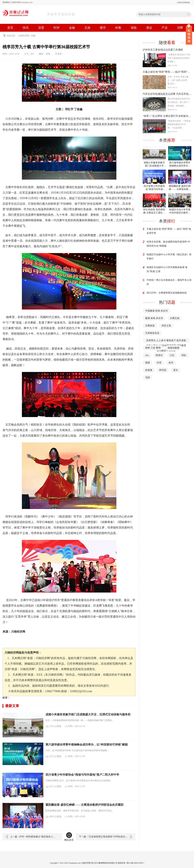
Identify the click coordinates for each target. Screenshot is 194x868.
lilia (147, 355)
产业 (165, 28)
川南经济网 (23, 36)
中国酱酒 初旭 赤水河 (156, 311)
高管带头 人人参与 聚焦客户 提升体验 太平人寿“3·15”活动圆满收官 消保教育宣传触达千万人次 (166, 345)
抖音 (159, 363)
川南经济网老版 (183, 3)
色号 (171, 363)
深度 (41, 28)
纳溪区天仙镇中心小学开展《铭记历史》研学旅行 (169, 257)
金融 (72, 28)
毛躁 (148, 377)
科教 (118, 28)
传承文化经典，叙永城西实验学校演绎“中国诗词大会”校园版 (168, 244)
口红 (172, 355)
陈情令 (159, 355)
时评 (57, 28)
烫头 (176, 370)
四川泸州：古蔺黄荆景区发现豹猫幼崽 (167, 293)
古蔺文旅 (175, 318)
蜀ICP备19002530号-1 (135, 863)
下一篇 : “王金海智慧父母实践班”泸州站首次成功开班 (107, 837)
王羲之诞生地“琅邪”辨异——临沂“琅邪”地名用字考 (169, 231)
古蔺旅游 (150, 326)
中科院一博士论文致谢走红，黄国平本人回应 (169, 282)
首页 (10, 28)
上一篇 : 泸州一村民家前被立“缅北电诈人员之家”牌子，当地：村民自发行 (34, 837)
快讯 (26, 28)
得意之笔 (166, 326)
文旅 (87, 28)
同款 (184, 355)
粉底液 (149, 370)
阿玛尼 (163, 370)
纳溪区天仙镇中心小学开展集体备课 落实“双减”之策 (167, 269)
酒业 (149, 28)
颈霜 (148, 363)
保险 (134, 28)
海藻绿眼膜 (173, 348)
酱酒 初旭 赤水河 (154, 318)
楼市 (103, 28)
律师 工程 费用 (153, 348)
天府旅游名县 (152, 333)
